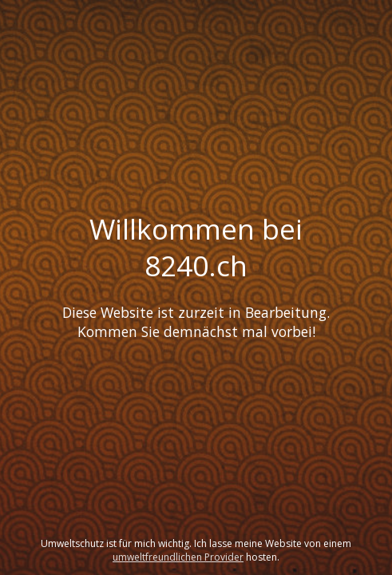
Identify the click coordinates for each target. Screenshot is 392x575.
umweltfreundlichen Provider (178, 557)
